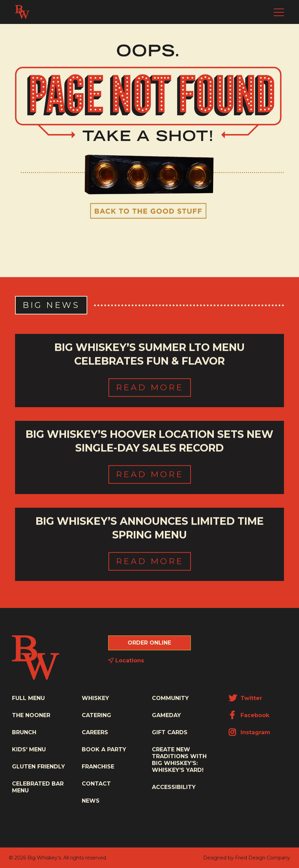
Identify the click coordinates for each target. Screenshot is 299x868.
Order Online (149, 643)
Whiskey (95, 698)
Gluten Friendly (38, 767)
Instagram (249, 732)
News (91, 801)
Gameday (166, 715)
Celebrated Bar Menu (38, 787)
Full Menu (28, 698)
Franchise (98, 767)
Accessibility (174, 787)
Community (170, 698)
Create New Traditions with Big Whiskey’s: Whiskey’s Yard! (179, 760)
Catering (96, 715)
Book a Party (104, 749)
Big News (51, 305)
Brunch (24, 732)
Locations (126, 660)
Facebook (249, 715)
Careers (95, 732)
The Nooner (31, 715)
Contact (96, 784)
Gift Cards (170, 732)
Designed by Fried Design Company (247, 858)
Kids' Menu (29, 749)
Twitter (245, 698)
